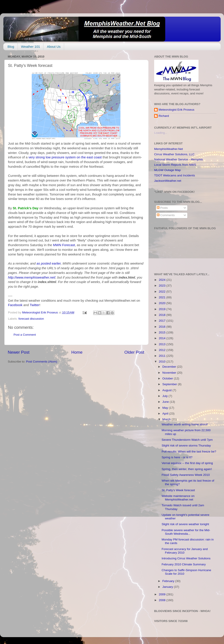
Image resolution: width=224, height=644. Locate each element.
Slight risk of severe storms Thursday (186, 446)
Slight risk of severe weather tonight (185, 524)
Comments (166, 215)
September (170, 384)
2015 (163, 332)
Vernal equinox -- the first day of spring (187, 463)
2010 (163, 362)
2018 (163, 315)
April (166, 414)
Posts (162, 208)
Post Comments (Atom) (42, 362)
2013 (163, 344)
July (165, 396)
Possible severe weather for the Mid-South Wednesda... (186, 532)
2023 (163, 286)
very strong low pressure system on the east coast (65, 157)
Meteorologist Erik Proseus (176, 110)
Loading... (161, 133)
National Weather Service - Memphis (179, 159)
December (170, 367)
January (168, 587)
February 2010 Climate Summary (184, 564)
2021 (163, 297)
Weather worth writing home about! (185, 424)
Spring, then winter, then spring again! (187, 469)
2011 (163, 356)
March (167, 419)
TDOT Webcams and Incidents (175, 175)
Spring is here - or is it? (177, 457)
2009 (163, 594)
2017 (163, 321)
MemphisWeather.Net (169, 149)
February (169, 581)
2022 (163, 292)
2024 (163, 280)
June (166, 402)
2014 (163, 338)
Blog (11, 47)
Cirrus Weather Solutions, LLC (174, 154)
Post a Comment (25, 335)
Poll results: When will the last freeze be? (189, 452)
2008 (163, 600)
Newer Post (19, 352)
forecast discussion (31, 319)
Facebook (15, 305)
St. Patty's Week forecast (178, 490)
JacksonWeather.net (168, 181)
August (167, 390)
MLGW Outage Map (167, 170)
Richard (164, 116)
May (166, 408)
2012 (163, 350)
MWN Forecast (64, 245)
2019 (163, 309)
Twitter (35, 305)
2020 (163, 303)
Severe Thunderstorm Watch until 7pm (187, 440)
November (170, 373)
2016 (163, 327)
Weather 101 (31, 47)
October (168, 378)
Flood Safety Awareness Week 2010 (186, 475)
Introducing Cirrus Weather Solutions (186, 558)
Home (77, 352)
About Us (54, 47)
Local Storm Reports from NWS (175, 165)
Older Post (134, 352)
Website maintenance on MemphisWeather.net (178, 498)
